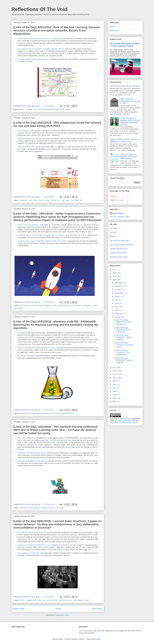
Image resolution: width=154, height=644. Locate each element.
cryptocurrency (38, 305)
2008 (115, 398)
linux (72, 305)
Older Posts (97, 609)
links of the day (39, 109)
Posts (114, 196)
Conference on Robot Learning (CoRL (31, 453)
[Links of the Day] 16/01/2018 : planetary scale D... (124, 345)
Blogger (98, 639)
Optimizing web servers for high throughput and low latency (41, 235)
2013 (115, 381)
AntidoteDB (22, 333)
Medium (113, 236)
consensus (27, 305)
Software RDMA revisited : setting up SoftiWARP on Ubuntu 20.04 (124, 140)
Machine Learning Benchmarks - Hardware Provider (36, 348)
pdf (72, 200)
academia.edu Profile (118, 253)
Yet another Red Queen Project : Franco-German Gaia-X (125, 45)
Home (58, 609)
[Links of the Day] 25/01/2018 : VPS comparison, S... (122, 330)
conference (23, 508)
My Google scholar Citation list (122, 245)
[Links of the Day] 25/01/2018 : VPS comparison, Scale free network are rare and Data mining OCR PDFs (57, 124)
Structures (42, 532)
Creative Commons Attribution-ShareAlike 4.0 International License (125, 421)
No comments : (50, 106)
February (118, 314)
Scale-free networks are (26, 139)
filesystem (48, 305)
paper (68, 200)
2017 (115, 367)
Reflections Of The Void (39, 9)
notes (57, 508)
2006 (115, 402)
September (119, 293)
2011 (115, 388)
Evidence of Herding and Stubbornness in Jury (35, 545)
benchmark (23, 413)
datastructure (32, 600)
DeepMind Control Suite (26, 356)
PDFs (33, 147)
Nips (19, 438)
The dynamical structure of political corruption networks (37, 49)
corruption (29, 109)
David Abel (67, 440)
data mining (33, 200)
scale (77, 200)
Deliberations (56, 545)
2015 (115, 374)
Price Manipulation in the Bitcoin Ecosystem (33, 59)
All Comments (118, 200)
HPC (55, 305)
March (117, 310)
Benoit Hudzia (118, 213)
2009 (115, 395)
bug (21, 305)
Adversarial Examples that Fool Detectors (33, 461)
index (40, 600)
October (118, 290)
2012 (115, 385)
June (117, 303)
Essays (113, 26)
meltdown (78, 305)
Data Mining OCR (24, 147)
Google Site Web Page (119, 249)
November (119, 286)
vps (81, 200)
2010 (115, 391)
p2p (63, 200)
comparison (24, 200)
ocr (59, 200)
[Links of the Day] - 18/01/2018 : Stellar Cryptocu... (123, 337)
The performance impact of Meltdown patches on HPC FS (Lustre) (42, 241)
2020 (115, 273)
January (118, 317)
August (118, 296)
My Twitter (114, 228)
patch (95, 305)
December (119, 283)
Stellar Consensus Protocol (28, 225)
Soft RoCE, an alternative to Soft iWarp (125, 86)
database (36, 413)
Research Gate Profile (118, 257)
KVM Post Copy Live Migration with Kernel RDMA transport (128, 157)
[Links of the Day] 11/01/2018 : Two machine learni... (122, 352)
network (54, 200)
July (116, 300)
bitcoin (22, 109)
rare (36, 139)
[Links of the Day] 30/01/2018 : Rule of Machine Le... (123, 322)
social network (65, 109)
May (116, 307)
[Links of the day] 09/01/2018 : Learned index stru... (123, 360)
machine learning (52, 109)
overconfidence (79, 600)
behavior (22, 600)
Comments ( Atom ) (63, 615)
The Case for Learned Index (28, 532)
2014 (115, 378)
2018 (115, 280)
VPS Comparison (24, 131)
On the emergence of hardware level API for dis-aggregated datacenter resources (130, 121)
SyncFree (27, 337)
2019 (115, 276)
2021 (115, 269)
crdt (30, 413)
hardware (44, 413)
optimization (88, 305)
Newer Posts (19, 609)
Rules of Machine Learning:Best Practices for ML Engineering (40, 39)
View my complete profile (120, 217)
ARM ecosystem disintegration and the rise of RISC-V (130, 101)
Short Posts (114, 31)
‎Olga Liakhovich (51, 440)
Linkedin (113, 232)
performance (18, 308)
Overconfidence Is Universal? (28, 553)
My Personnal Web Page (120, 241)
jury (44, 600)
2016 (115, 371)
